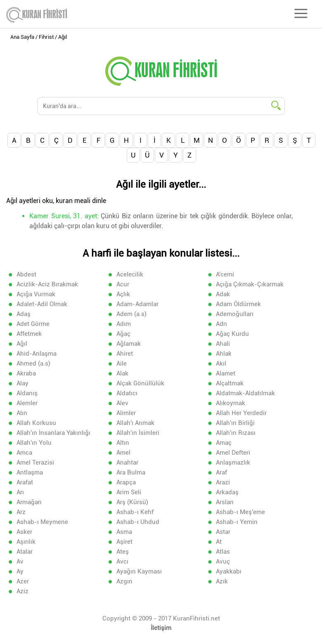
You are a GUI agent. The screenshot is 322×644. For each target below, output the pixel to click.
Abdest (26, 274)
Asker (24, 532)
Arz (21, 512)
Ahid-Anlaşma (37, 354)
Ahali (223, 344)
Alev (122, 403)
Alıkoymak (231, 403)
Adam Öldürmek (238, 304)
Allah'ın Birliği (235, 423)
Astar (223, 532)
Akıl (221, 363)
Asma (124, 532)
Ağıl (22, 344)
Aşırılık (26, 542)
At (219, 542)
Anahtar (127, 462)
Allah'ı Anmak (135, 423)
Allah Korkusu (36, 423)
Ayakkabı (229, 571)
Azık (222, 581)
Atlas (223, 552)
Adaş (24, 314)
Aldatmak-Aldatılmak (245, 393)
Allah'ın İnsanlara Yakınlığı (53, 433)
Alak (122, 373)
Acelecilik (130, 274)
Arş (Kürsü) (132, 502)
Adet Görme (33, 324)
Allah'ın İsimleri (138, 433)
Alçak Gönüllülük (140, 383)
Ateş (123, 552)
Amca (24, 453)
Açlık (123, 294)
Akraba (26, 373)
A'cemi (225, 274)
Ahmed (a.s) (33, 363)
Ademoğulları (235, 314)
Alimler (126, 413)
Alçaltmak (230, 383)
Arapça (126, 482)
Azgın (124, 581)
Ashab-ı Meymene (42, 522)
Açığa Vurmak (36, 294)
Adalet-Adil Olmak (42, 304)
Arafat (25, 482)
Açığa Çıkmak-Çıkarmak (250, 284)
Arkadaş (227, 492)
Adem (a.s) (131, 314)
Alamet (226, 373)
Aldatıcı (127, 393)
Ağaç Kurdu (232, 334)
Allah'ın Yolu (34, 443)
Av (20, 561)
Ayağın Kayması (139, 571)
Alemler (27, 403)
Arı (20, 492)
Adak (223, 294)
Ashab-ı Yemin (237, 522)
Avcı (122, 561)
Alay (22, 383)
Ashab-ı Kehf (135, 512)
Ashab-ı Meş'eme (240, 512)
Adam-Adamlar (137, 304)
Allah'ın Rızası (236, 433)
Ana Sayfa (22, 37)
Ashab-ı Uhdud (138, 522)
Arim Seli (129, 492)
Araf (221, 472)
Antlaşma (30, 472)
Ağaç (123, 334)
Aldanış (27, 393)
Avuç (223, 561)
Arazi (223, 482)
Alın (22, 413)
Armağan (29, 502)
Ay (20, 571)
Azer (23, 581)
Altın (123, 443)
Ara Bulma (131, 472)
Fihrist (46, 37)
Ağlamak (129, 344)
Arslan (225, 502)
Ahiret (125, 354)
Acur (123, 284)
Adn (221, 324)
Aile (122, 363)
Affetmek (29, 334)
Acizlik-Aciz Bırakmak (47, 284)
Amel (123, 453)
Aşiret (124, 542)
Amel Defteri (233, 453)
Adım (124, 324)
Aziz (22, 591)
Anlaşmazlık (233, 462)
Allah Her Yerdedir (241, 413)
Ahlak (224, 354)
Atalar (25, 552)
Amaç (224, 443)
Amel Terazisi (35, 462)
